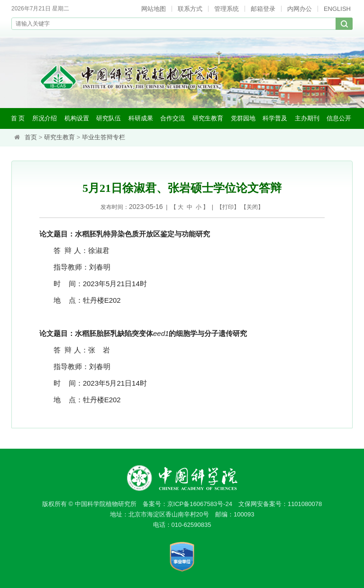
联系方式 (190, 9)
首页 (31, 137)
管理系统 (227, 9)
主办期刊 (307, 118)
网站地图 (154, 9)
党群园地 (243, 118)
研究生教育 (208, 118)
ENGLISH (337, 9)
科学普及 (275, 118)
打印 (228, 207)
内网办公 (300, 9)
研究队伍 (109, 118)
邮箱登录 (263, 9)
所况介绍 (45, 118)
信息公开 (339, 118)
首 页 (18, 118)
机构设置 (77, 118)
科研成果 (141, 118)
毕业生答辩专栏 (104, 137)
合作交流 (173, 118)
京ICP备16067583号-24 (200, 504)
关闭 (252, 207)
